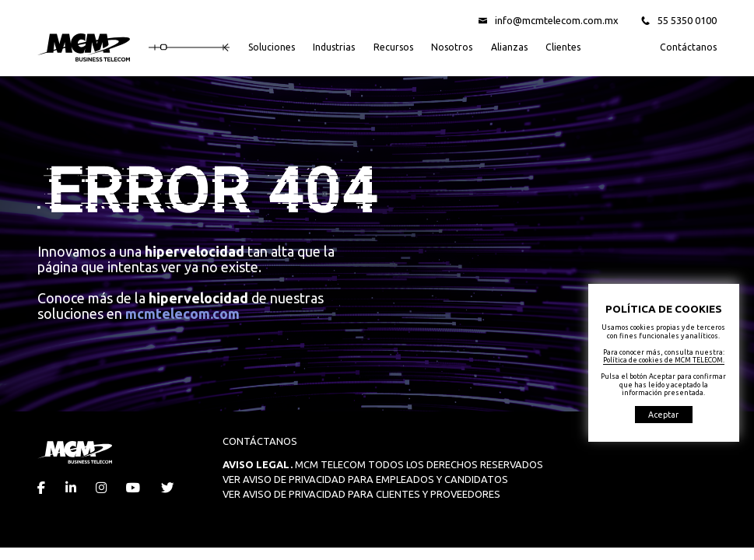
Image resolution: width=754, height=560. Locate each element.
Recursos (393, 47)
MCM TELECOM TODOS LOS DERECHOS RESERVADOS (383, 464)
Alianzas (509, 47)
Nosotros (452, 47)
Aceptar (663, 415)
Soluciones (272, 47)
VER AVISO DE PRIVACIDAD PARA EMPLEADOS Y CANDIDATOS (365, 479)
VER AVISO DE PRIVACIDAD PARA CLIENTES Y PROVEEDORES (361, 494)
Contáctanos (688, 47)
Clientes (563, 47)
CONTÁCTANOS (260, 441)
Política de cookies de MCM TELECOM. (664, 360)
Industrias (334, 47)
